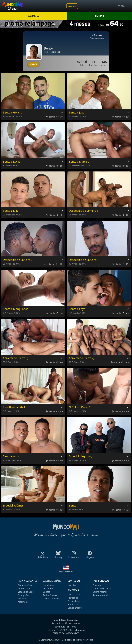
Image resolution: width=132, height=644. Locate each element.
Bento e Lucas (12, 162)
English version (66, 571)
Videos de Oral (26, 592)
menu (124, 6)
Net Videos (48, 585)
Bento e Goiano (13, 113)
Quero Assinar (100, 592)
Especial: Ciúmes (13, 506)
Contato (97, 585)
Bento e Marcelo (79, 162)
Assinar (72, 6)
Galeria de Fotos (51, 598)
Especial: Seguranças (82, 457)
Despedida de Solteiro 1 (84, 260)
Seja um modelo (101, 595)
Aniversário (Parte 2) (81, 358)
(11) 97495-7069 (65, 630)
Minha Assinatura (102, 589)
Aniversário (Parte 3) (16, 358)
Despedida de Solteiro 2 (18, 260)
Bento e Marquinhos (16, 309)
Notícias (72, 585)
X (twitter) (43, 556)
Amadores (48, 589)
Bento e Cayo (77, 309)
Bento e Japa (77, 113)
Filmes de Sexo (26, 585)
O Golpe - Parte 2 (79, 407)
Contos (47, 592)
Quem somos (75, 594)
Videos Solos (24, 589)
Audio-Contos (50, 595)
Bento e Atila (11, 457)
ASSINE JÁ (34, 16)
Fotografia (23, 595)
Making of (23, 602)
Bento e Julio (11, 211)
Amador (22, 598)
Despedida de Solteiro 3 (84, 211)
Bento (73, 506)
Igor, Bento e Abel (14, 407)
